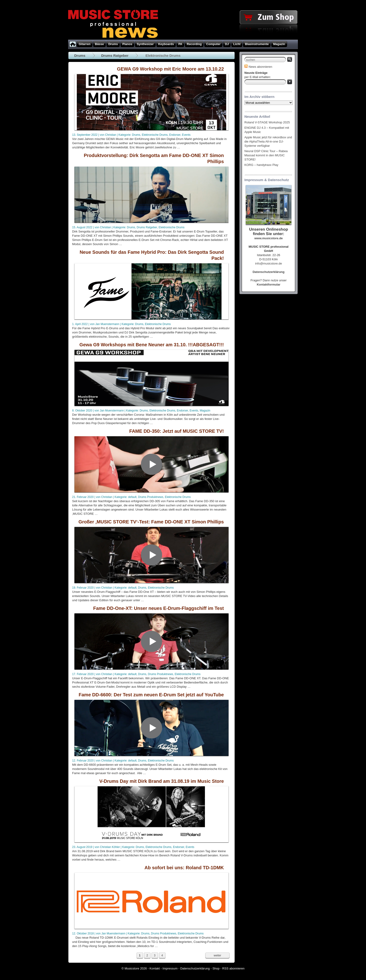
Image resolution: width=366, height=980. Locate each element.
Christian (111, 135)
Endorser (175, 135)
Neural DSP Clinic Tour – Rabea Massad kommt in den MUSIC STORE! (266, 155)
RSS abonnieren (233, 968)
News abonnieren (258, 67)
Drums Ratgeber (115, 55)
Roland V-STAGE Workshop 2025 (267, 122)
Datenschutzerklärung (195, 968)
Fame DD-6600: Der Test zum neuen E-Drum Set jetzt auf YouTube (151, 695)
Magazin (205, 411)
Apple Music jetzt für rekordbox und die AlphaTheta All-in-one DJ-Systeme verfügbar (268, 141)
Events (186, 135)
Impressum (170, 968)
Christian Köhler (110, 847)
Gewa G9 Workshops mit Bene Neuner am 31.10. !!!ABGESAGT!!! (152, 345)
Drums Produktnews (151, 497)
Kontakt (155, 968)
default (132, 497)
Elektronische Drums (155, 135)
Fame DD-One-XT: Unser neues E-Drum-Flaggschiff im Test (158, 608)
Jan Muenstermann (107, 324)
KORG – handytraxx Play (261, 165)
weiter (217, 955)
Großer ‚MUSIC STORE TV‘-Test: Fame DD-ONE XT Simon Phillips (151, 522)
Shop (216, 968)
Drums (80, 55)
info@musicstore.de (269, 263)
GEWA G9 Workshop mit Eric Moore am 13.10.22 (170, 69)
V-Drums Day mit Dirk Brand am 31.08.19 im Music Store (162, 781)
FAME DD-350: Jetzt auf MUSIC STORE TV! (177, 431)
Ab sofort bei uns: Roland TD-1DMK (184, 868)
